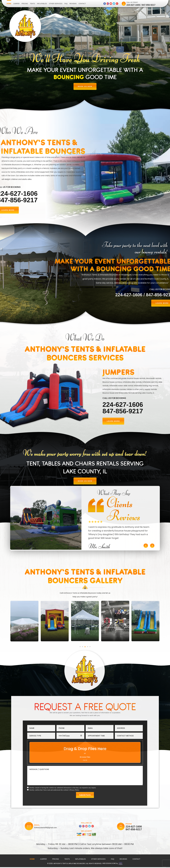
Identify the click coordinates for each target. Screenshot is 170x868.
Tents (32, 4)
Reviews (73, 4)
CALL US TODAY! (132, 2)
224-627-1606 (133, 5)
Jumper (16, 4)
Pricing (25, 4)
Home (9, 4)
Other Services (56, 4)
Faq (66, 4)
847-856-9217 (149, 5)
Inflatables (42, 4)
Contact (82, 4)
